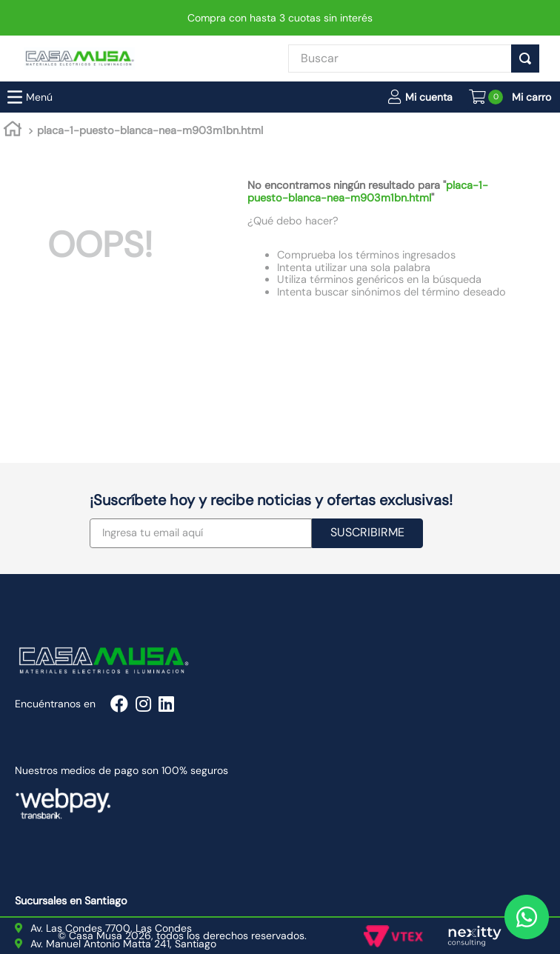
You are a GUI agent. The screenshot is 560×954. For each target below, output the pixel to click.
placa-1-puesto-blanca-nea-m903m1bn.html (150, 18)
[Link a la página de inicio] (13, 19)
